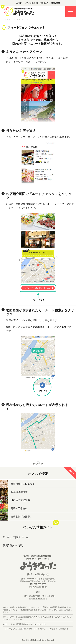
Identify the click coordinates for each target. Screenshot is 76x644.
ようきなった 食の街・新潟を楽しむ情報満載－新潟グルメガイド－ (19, 12)
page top (38, 462)
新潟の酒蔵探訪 (19, 492)
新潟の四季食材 (19, 508)
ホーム (4, 19)
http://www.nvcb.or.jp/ (38, 599)
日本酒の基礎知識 (20, 500)
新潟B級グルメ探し (14, 545)
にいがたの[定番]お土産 (16, 537)
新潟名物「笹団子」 (21, 517)
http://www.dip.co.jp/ (38, 587)
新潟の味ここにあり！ (23, 484)
